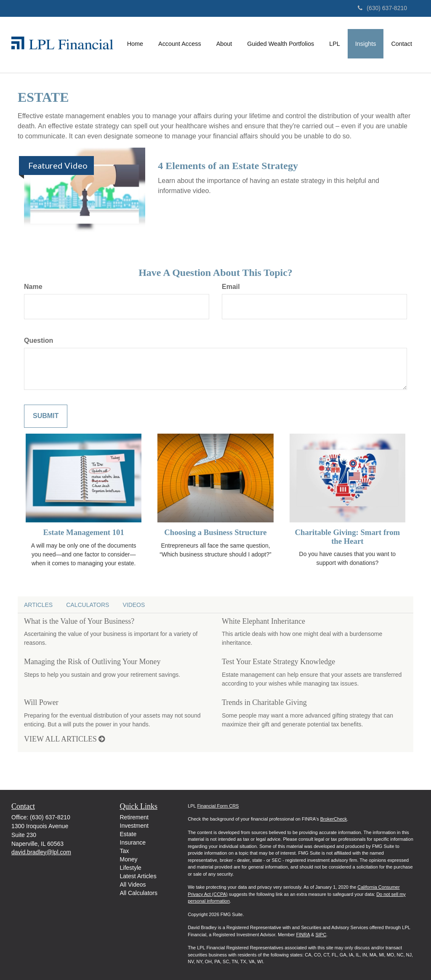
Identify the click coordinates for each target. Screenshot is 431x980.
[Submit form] (46, 416)
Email (231, 287)
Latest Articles (138, 876)
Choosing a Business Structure (215, 532)
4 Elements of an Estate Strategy (228, 166)
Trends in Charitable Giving (264, 702)
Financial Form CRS (218, 806)
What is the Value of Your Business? (79, 621)
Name (33, 287)
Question (39, 340)
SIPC (321, 935)
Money (129, 859)
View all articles (64, 739)
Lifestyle (131, 868)
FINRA (303, 935)
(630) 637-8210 (382, 8)
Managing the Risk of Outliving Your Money (92, 662)
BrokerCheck (334, 819)
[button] (180, 44)
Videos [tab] (134, 605)
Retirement (134, 817)
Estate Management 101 (84, 532)
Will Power (41, 702)
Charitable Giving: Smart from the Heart (348, 537)
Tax (125, 851)
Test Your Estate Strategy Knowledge (278, 662)
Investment (134, 826)
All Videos (133, 885)
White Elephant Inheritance (263, 621)
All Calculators (139, 893)
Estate (128, 834)
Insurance (133, 842)
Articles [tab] (38, 605)
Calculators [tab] (88, 605)
